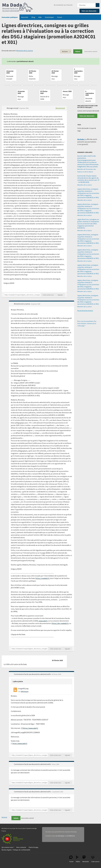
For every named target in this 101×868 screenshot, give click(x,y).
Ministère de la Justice (25, 51)
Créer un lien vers (48, 295)
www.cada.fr (43, 621)
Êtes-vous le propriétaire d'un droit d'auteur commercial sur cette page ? (87, 323)
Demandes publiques (10, 17)
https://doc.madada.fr (60, 623)
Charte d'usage (33, 847)
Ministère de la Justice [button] (22, 304)
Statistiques (49, 17)
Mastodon (86, 859)
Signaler (60, 295)
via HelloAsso (71, 836)
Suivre (78, 51)
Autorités (25, 17)
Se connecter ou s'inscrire (63, 5)
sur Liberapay (60, 836)
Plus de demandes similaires (85, 311)
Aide (40, 17)
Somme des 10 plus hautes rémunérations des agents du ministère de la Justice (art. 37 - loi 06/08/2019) (88, 179)
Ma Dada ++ (82, 139)
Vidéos (78, 859)
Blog (33, 17)
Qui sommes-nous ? (8, 847)
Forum (60, 17)
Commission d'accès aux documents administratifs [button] (33, 674)
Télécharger (25, 691)
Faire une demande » (89, 11)
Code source (95, 859)
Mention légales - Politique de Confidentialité (16, 850)
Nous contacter (21, 847)
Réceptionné (60, 108)
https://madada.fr (42, 578)
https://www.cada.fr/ (31, 728)
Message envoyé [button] (13, 108)
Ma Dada (18, 7)
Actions (65, 51)
